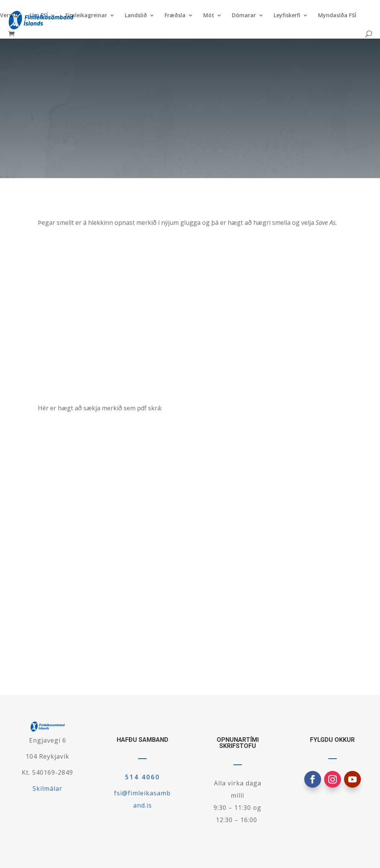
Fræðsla (175, 16)
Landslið (136, 16)
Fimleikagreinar (86, 16)
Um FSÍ (39, 16)
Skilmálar (47, 788)
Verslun (10, 16)
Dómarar (244, 16)
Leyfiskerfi (287, 16)
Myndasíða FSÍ (337, 16)
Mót (209, 16)
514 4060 (143, 777)
